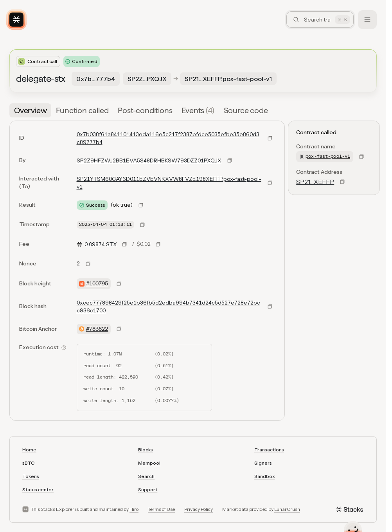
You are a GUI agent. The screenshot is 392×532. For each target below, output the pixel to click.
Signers (263, 463)
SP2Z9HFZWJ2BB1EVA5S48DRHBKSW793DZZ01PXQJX (149, 161)
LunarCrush (287, 509)
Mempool (149, 463)
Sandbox (265, 476)
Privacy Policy (199, 509)
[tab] (30, 110)
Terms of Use (161, 509)
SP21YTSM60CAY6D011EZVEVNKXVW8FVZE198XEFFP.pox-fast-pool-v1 (169, 183)
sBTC (28, 463)
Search (146, 476)
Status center (38, 490)
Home (29, 450)
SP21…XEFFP (315, 182)
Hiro (134, 509)
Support (148, 490)
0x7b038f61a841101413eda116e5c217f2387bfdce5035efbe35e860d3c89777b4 (168, 138)
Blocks (146, 450)
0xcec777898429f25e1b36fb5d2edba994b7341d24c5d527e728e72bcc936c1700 (168, 307)
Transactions (269, 450)
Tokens (31, 476)
